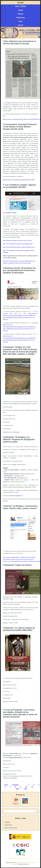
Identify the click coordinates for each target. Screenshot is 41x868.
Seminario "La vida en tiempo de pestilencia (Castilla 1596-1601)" (19, 629)
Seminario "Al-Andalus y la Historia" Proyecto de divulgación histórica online (19, 439)
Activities (20, 3)
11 (32, 787)
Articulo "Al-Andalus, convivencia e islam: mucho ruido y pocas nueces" (20, 507)
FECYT (35, 233)
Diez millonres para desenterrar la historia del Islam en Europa (20, 42)
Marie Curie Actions (11, 828)
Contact (21, 25)
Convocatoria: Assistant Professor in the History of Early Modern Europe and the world (20, 127)
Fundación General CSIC (12, 235)
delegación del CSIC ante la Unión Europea (16, 231)
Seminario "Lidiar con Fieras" (18, 565)
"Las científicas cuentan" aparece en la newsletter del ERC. (19, 186)
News (20, 21)
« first (6, 785)
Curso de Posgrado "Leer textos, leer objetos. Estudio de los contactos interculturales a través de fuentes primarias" (20, 713)
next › (18, 789)
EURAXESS (8, 825)
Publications (21, 18)
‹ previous (15, 785)
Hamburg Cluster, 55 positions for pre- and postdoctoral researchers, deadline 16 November (20, 270)
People (21, 10)
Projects (21, 14)
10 (26, 787)
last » (26, 789)
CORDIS (7, 822)
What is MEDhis (21, 6)
